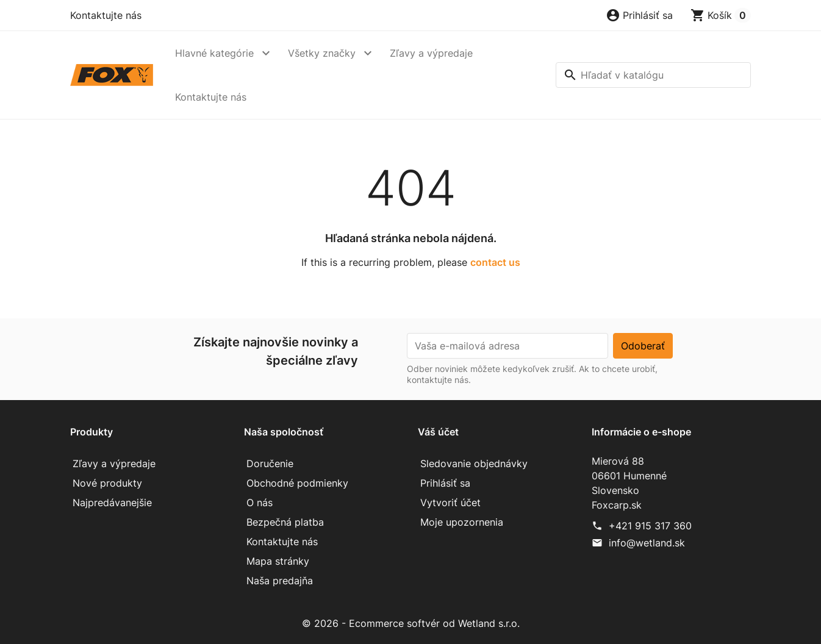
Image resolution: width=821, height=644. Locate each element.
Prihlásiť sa (445, 483)
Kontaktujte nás (106, 15)
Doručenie (270, 463)
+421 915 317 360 (650, 526)
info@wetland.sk (647, 543)
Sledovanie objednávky (474, 463)
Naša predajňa (280, 581)
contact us (495, 262)
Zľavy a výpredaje (431, 53)
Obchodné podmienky (297, 483)
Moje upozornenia (462, 522)
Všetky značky (322, 53)
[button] (639, 15)
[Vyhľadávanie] (653, 75)
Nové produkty (107, 483)
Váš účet (438, 432)
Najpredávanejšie (112, 503)
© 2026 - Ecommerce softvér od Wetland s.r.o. (411, 623)
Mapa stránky (278, 561)
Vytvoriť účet (450, 503)
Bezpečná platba (285, 522)
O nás (260, 503)
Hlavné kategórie (214, 53)
